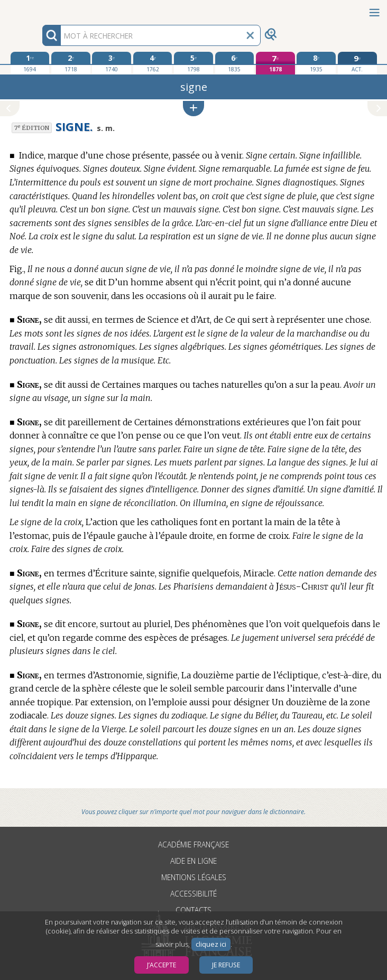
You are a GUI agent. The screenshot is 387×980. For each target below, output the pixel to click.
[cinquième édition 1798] (193, 63)
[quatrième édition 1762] (153, 63)
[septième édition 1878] (275, 63)
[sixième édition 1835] (235, 63)
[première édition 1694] (30, 63)
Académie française (193, 844)
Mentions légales (194, 877)
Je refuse (226, 965)
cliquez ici (211, 944)
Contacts (193, 910)
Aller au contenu (41, 9)
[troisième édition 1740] (112, 63)
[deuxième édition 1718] (71, 63)
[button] (193, 109)
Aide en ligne (193, 861)
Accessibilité (193, 894)
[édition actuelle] (357, 63)
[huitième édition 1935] (316, 63)
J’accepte (162, 965)
